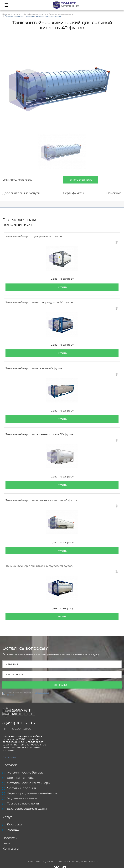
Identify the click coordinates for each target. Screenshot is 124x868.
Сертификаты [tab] (73, 193)
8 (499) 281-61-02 (19, 723)
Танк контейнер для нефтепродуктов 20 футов (39, 303)
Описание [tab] (114, 193)
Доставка (14, 825)
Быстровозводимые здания (28, 809)
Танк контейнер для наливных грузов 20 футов (39, 566)
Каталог (10, 765)
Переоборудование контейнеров (32, 794)
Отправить (62, 685)
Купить (62, 287)
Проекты (10, 838)
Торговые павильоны (23, 804)
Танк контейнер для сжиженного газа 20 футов (39, 434)
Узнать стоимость (80, 180)
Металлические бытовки (26, 773)
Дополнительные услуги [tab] (21, 193)
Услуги (8, 817)
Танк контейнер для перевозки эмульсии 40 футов (41, 500)
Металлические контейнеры (28, 783)
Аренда (13, 830)
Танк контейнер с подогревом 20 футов (34, 237)
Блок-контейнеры (21, 778)
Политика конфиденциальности (77, 862)
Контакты (11, 849)
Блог (7, 844)
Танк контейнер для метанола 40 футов (34, 369)
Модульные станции (22, 799)
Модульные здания (21, 788)
